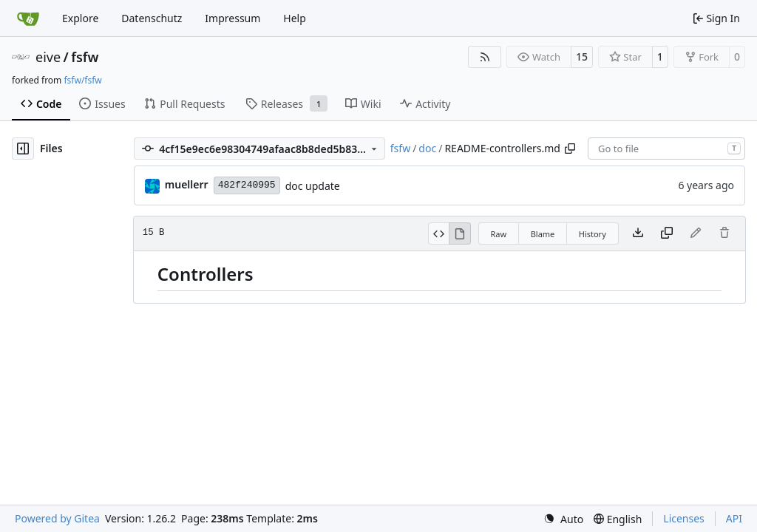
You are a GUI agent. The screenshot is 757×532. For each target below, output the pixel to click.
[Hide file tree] (23, 149)
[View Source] (439, 233)
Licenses (684, 518)
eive (48, 57)
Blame (543, 234)
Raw (499, 234)
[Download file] (638, 233)
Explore (80, 18)
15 (582, 57)
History (593, 234)
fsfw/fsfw (82, 80)
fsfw (85, 57)
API (734, 518)
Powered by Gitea (57, 518)
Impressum (232, 18)
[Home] (28, 18)
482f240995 (247, 185)
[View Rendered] (460, 233)
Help (295, 18)
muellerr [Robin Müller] (187, 184)
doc (427, 148)
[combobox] (666, 149)
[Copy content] (667, 233)
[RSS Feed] (485, 57)
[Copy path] (570, 149)
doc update (313, 186)
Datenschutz (152, 18)
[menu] (563, 519)
